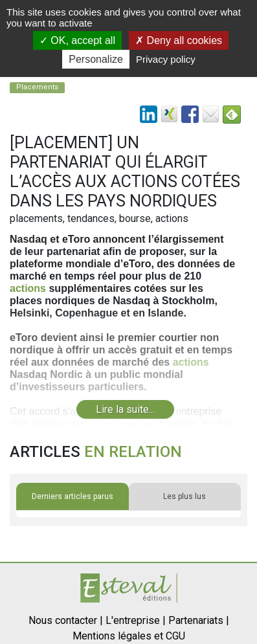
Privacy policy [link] (166, 59)
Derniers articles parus (73, 496)
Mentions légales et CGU (129, 636)
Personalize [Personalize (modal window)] (96, 59)
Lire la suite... (125, 409)
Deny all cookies (179, 40)
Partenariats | (199, 620)
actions (28, 288)
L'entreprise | (136, 620)
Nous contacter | (66, 620)
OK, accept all (77, 40)
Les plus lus (184, 496)
